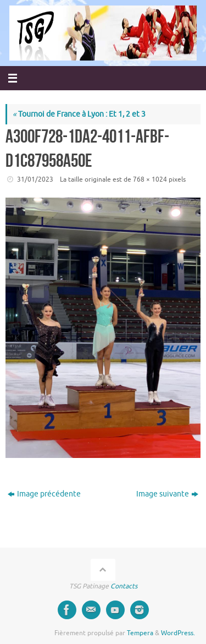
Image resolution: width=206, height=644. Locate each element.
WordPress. (178, 633)
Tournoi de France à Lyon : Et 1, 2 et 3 (79, 114)
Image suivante (167, 494)
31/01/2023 (35, 179)
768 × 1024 (150, 179)
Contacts (124, 586)
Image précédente (44, 494)
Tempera (140, 633)
